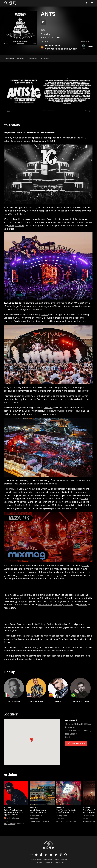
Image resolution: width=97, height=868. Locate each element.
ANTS (91, 47)
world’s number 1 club (69, 411)
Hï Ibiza (50, 411)
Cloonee (83, 605)
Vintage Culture (16, 226)
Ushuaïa (11, 306)
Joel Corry (58, 605)
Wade (89, 222)
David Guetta (45, 605)
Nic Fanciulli (64, 222)
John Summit (78, 222)
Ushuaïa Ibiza (53, 46)
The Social (20, 505)
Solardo (69, 605)
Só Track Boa (29, 636)
